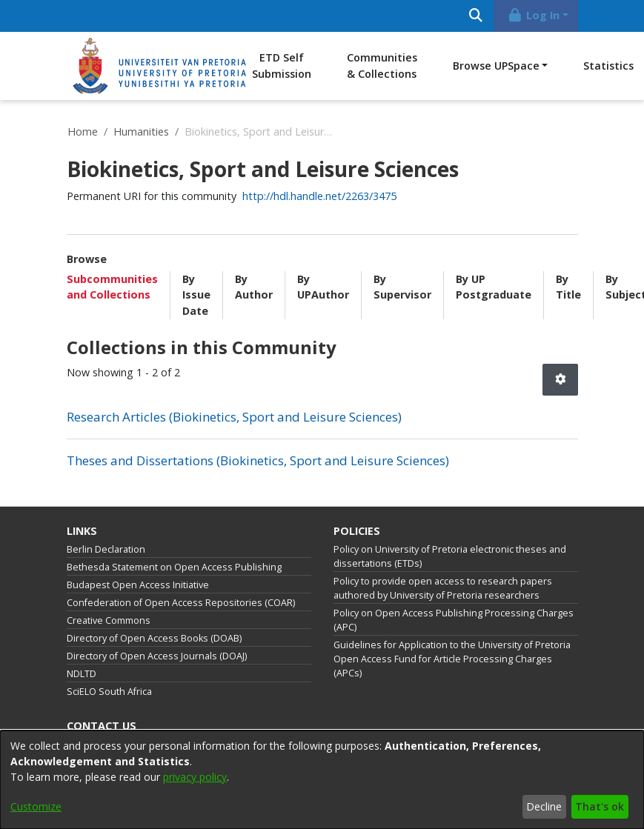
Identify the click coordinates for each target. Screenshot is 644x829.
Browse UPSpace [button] (496, 66)
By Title (568, 287)
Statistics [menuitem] (608, 66)
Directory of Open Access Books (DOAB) (154, 638)
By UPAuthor (323, 287)
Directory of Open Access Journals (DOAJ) (157, 656)
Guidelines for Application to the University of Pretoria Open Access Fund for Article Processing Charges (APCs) (452, 659)
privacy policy (195, 777)
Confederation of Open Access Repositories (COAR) (181, 603)
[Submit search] (476, 16)
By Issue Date (196, 295)
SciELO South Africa (109, 692)
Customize (36, 806)
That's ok (600, 806)
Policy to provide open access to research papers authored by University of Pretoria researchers (443, 588)
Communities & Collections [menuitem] (382, 66)
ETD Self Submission (282, 66)
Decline (544, 806)
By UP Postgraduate (494, 287)
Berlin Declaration (106, 549)
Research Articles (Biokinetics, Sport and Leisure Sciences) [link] (234, 417)
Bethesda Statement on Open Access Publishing (174, 567)
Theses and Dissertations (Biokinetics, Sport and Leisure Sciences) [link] (258, 460)
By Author (254, 287)
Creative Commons (109, 620)
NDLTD (82, 674)
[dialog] (322, 780)
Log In (533, 15)
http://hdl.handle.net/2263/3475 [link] (319, 196)
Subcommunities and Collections (112, 287)
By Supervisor (402, 287)
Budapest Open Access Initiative (138, 585)
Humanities (141, 131)
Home (83, 131)
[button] (560, 380)
